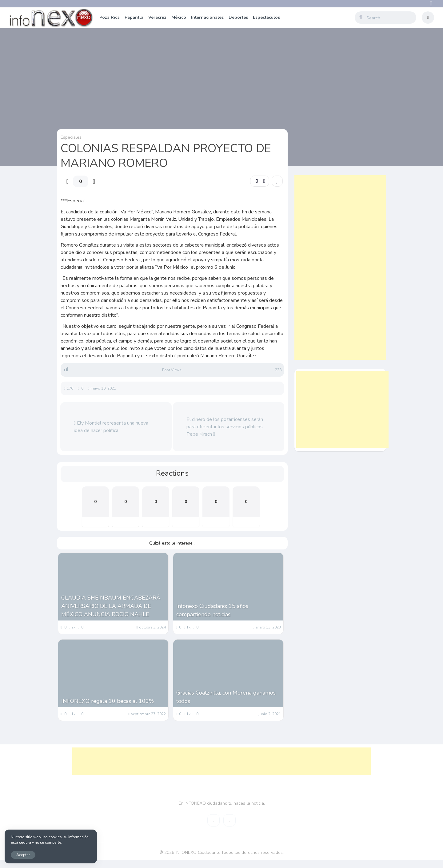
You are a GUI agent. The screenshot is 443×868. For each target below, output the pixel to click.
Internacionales (207, 17)
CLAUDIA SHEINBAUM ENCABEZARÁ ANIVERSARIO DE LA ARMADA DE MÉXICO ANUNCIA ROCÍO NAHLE (111, 606)
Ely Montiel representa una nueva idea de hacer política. (111, 427)
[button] (260, 181)
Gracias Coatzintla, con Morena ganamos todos (226, 697)
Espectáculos (266, 17)
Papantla (134, 17)
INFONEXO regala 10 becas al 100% (108, 701)
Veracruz (157, 17)
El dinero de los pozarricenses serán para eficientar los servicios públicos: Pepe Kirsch (225, 427)
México (179, 17)
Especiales (71, 137)
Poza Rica (110, 17)
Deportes (238, 17)
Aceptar (23, 855)
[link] (277, 181)
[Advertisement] (340, 268)
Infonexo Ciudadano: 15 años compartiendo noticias (212, 610)
